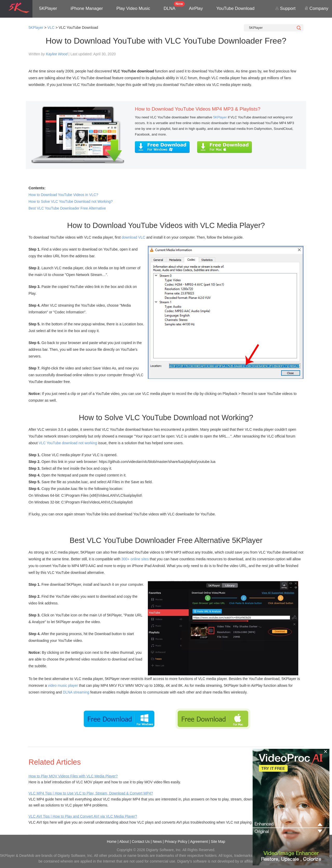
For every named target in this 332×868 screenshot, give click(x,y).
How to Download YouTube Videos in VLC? (63, 195)
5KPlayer (48, 8)
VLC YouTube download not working (68, 443)
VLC (51, 28)
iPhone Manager (87, 8)
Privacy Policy (176, 842)
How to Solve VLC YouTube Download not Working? (71, 201)
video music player (63, 685)
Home (112, 842)
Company (316, 8)
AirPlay (196, 8)
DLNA (170, 8)
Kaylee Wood (57, 54)
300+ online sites (135, 559)
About (124, 842)
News (157, 842)
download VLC (133, 237)
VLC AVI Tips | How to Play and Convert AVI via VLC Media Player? (83, 816)
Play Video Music (133, 8)
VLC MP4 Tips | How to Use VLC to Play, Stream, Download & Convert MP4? (91, 793)
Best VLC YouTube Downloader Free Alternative (67, 208)
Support (285, 8)
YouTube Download (235, 8)
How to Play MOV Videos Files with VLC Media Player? (73, 776)
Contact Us (141, 842)
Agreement (199, 842)
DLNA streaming (76, 692)
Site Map (218, 842)
